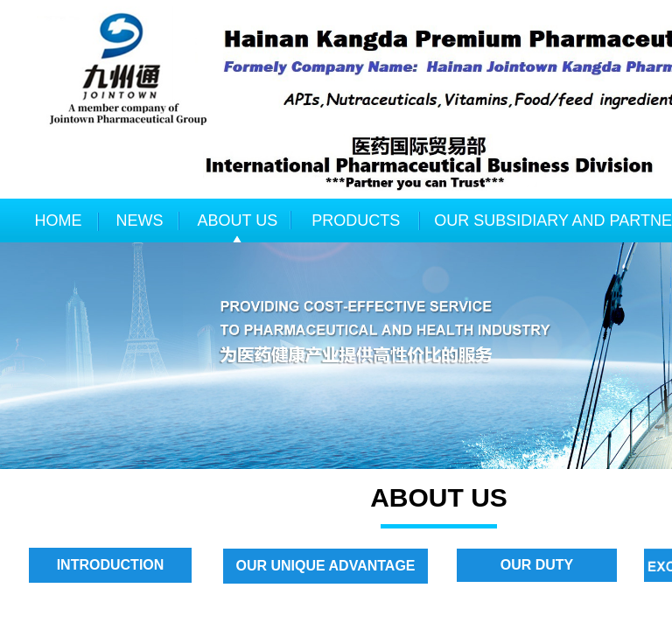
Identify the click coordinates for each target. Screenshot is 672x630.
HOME (59, 220)
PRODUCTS (356, 220)
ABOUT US (238, 220)
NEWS (140, 220)
